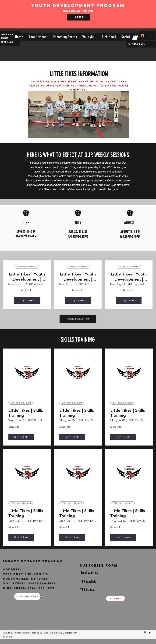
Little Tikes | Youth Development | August (129, 277)
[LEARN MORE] (78, 17)
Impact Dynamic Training (34, 561)
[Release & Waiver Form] (78, 319)
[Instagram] (145, 633)
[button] (38, 37)
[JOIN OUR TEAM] (27, 597)
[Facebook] (150, 633)
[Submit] (115, 598)
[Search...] (141, 44)
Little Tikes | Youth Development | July (78, 277)
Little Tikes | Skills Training (26, 413)
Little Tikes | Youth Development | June (27, 277)
